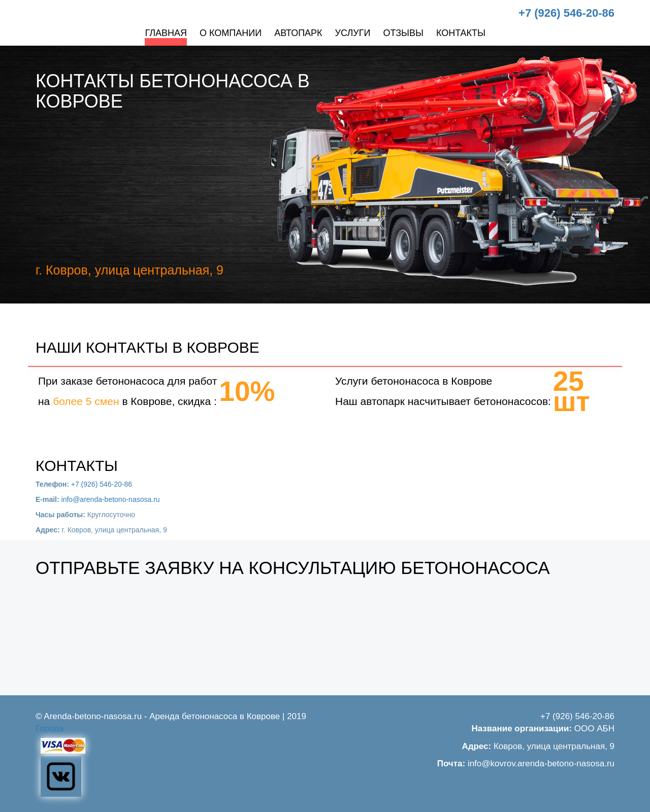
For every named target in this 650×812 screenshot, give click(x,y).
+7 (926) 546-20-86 (566, 13)
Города (50, 729)
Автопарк (298, 33)
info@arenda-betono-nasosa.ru (111, 499)
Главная (166, 33)
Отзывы (403, 33)
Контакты (461, 33)
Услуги (353, 33)
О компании (231, 33)
